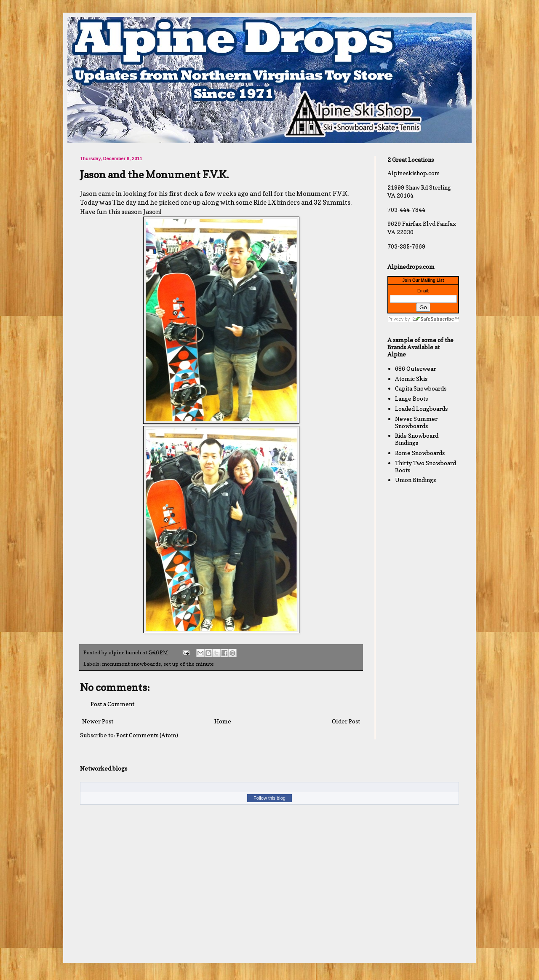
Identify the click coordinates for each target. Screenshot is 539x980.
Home (223, 721)
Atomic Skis (411, 379)
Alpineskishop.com (414, 173)
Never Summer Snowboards (416, 422)
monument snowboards (131, 664)
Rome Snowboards (420, 453)
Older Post (346, 721)
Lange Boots (411, 398)
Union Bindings (415, 480)
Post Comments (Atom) (147, 735)
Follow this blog (269, 798)
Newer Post (98, 721)
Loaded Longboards (421, 408)
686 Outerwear (415, 368)
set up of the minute (189, 664)
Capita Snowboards (421, 388)
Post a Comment (112, 704)
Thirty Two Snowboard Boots (426, 466)
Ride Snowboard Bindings (417, 439)
